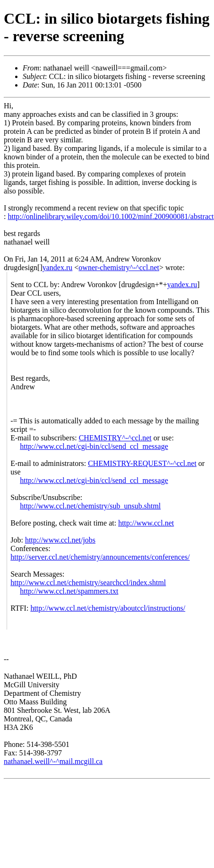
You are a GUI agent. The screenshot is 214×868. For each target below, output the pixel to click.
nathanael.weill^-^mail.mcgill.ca (53, 761)
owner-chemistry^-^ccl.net (119, 267)
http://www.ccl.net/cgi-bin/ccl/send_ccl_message (94, 446)
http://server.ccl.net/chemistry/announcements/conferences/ (100, 557)
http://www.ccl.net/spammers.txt (69, 591)
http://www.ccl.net (146, 523)
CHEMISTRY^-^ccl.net (115, 438)
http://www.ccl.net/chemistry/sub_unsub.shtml (90, 506)
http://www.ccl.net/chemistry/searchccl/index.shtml (88, 583)
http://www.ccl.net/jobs (60, 540)
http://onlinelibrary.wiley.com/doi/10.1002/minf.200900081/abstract (111, 216)
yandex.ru (58, 267)
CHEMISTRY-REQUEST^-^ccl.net (142, 463)
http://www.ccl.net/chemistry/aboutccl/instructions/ (108, 608)
